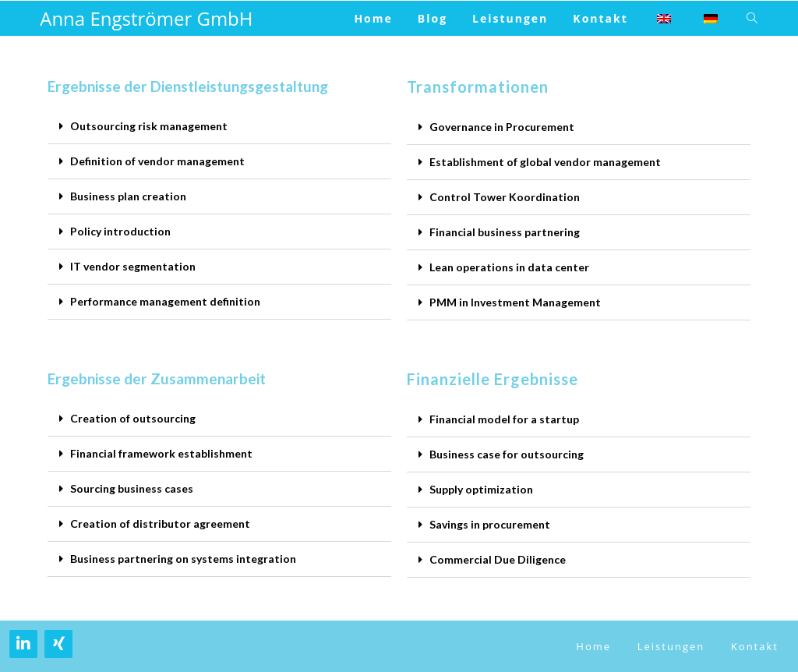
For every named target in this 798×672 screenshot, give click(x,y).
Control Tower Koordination (505, 197)
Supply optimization (481, 489)
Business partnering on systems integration (183, 559)
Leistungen (671, 646)
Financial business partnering (505, 232)
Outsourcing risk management (149, 126)
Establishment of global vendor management (545, 162)
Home (593, 646)
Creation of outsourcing (133, 418)
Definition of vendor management (157, 161)
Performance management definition (165, 301)
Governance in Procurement (502, 127)
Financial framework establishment (161, 453)
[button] (219, 127)
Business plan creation (128, 196)
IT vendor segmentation (133, 266)
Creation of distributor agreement (160, 523)
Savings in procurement (490, 524)
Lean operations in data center (509, 267)
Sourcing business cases (132, 488)
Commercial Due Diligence (498, 559)
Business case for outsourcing (507, 454)
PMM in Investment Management (515, 302)
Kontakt (755, 646)
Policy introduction (120, 231)
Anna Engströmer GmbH (146, 18)
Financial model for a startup (504, 419)
